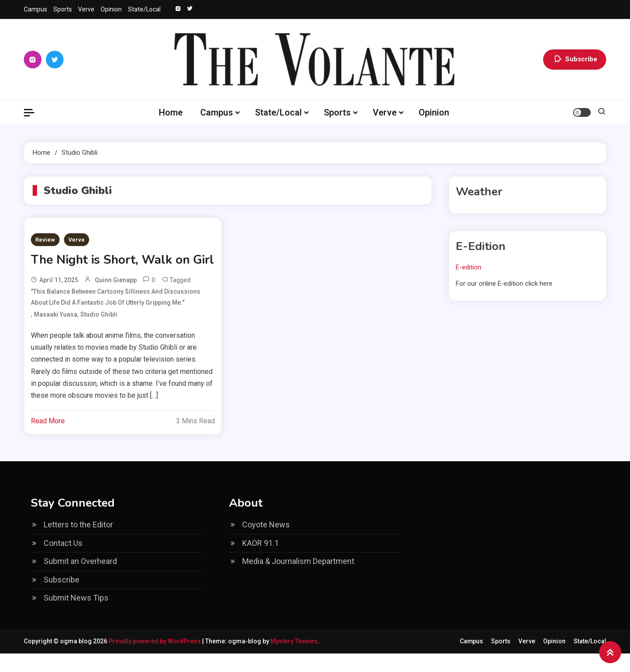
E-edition (469, 267)
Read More (48, 439)
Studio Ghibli (99, 333)
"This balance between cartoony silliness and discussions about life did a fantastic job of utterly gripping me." (116, 315)
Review (45, 240)
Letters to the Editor (78, 543)
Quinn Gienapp (116, 299)
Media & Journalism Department (298, 580)
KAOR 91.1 (261, 562)
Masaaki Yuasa (56, 333)
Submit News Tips (76, 616)
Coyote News (266, 543)
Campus (36, 9)
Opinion (111, 9)
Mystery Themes (294, 660)
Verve (86, 9)
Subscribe (575, 60)
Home (171, 112)
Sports (63, 9)
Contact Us (63, 562)
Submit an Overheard (80, 580)
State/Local (144, 9)
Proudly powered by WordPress (155, 660)
